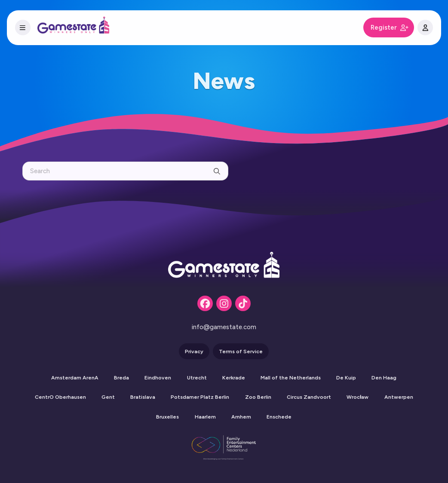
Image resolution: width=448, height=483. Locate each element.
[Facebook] (205, 303)
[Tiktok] (243, 303)
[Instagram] (224, 303)
